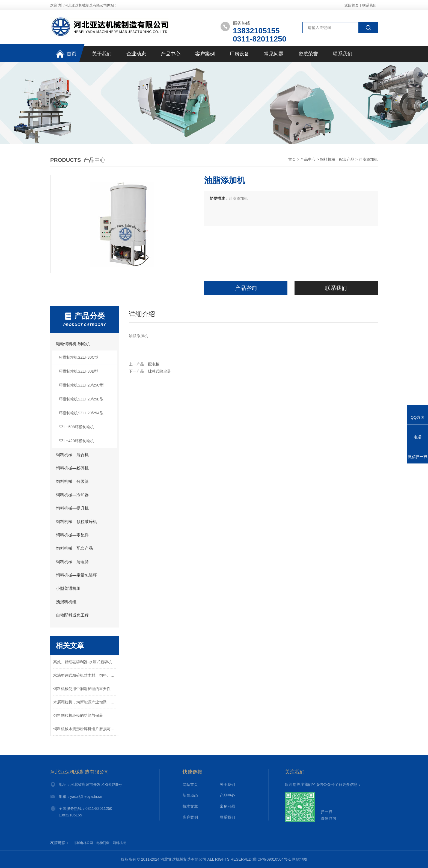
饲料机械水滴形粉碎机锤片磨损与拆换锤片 (85, 729)
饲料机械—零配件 (72, 535)
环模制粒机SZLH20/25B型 (81, 399)
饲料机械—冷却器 (72, 495)
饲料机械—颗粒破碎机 (76, 521)
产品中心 (171, 54)
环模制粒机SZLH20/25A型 (81, 413)
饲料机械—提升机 (72, 508)
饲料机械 (119, 843)
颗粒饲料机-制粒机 (73, 344)
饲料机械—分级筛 (72, 481)
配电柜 (154, 364)
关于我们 (102, 54)
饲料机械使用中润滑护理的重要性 (82, 689)
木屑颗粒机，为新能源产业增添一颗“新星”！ (85, 702)
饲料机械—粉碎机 (72, 468)
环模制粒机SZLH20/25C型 (81, 385)
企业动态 (136, 54)
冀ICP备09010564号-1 (272, 859)
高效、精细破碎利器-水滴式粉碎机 (83, 662)
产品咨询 (246, 288)
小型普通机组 (68, 588)
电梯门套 (103, 843)
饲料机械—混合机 (72, 455)
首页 (66, 54)
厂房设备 (239, 54)
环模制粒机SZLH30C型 (78, 357)
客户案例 (205, 54)
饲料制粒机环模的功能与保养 (78, 715)
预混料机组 (66, 602)
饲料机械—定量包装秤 (76, 575)
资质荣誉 (308, 54)
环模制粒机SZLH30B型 (78, 371)
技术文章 (190, 806)
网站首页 (190, 784)
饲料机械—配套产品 (337, 159)
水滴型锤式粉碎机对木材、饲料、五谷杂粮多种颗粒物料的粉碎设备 (85, 675)
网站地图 (299, 859)
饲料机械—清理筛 (72, 562)
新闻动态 (190, 795)
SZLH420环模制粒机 (76, 441)
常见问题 (274, 54)
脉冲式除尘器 (159, 371)
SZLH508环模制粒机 (76, 427)
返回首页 (352, 5)
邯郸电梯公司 (83, 843)
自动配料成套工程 (72, 615)
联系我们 (369, 5)
